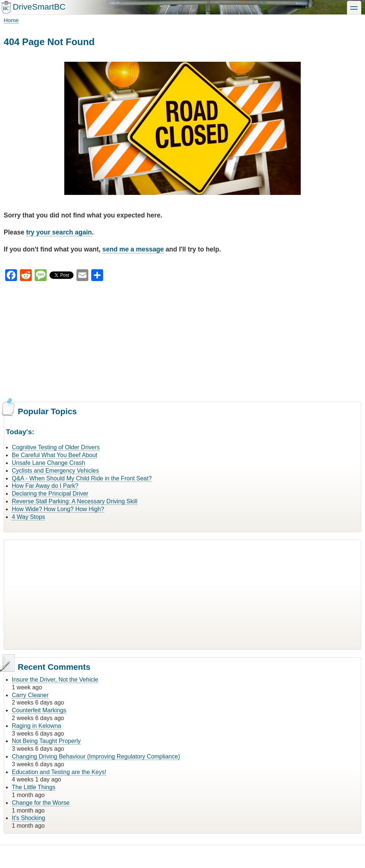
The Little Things (34, 787)
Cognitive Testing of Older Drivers (56, 447)
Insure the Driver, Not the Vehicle (55, 680)
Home (11, 20)
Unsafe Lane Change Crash (48, 463)
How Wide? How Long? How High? (58, 509)
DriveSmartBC (39, 7)
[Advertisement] (182, 340)
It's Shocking (28, 818)
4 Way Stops (28, 517)
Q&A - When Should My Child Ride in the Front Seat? (82, 478)
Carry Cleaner (30, 695)
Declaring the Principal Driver (50, 494)
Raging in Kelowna (36, 726)
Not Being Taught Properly (46, 741)
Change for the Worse (41, 803)
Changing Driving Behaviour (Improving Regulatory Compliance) (96, 756)
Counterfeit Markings (39, 710)
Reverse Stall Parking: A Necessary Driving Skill (75, 501)
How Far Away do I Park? (45, 486)
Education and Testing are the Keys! (59, 772)
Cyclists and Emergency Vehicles (55, 471)
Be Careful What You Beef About (54, 455)
